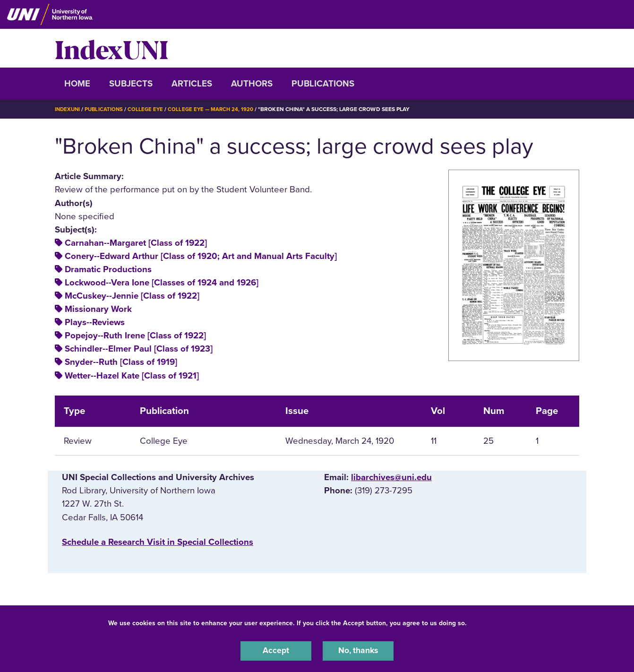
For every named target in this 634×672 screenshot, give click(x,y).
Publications (323, 84)
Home (77, 84)
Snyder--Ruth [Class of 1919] (121, 362)
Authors (252, 84)
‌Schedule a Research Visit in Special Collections (158, 542)
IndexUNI (111, 48)
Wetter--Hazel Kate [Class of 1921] (132, 375)
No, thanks (358, 650)
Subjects (131, 84)
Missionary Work (98, 309)
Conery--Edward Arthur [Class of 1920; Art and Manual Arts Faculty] (201, 256)
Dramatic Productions (108, 269)
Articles (192, 84)
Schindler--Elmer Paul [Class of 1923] (139, 349)
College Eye (149, 109)
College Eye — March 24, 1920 (216, 109)
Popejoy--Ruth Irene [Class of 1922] (135, 336)
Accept (276, 650)
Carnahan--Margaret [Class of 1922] (136, 243)
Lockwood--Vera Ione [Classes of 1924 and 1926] (162, 283)
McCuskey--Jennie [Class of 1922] (132, 296)
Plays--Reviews (95, 322)
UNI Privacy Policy (498, 622)
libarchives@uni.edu (391, 477)
